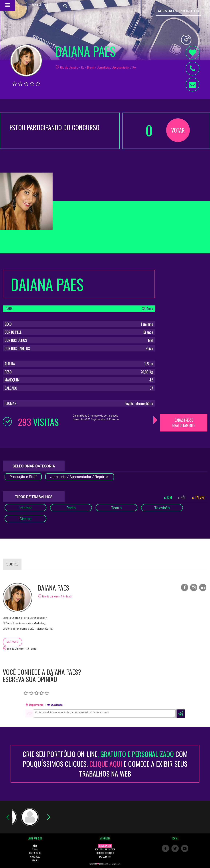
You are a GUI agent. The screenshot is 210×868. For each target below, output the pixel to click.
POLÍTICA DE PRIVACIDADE (105, 849)
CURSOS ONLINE (35, 853)
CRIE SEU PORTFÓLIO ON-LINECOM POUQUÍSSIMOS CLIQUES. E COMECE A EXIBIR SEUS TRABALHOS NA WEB (105, 764)
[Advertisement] (184, 324)
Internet (26, 508)
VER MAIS (12, 642)
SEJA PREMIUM (105, 846)
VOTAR (178, 130)
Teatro (116, 508)
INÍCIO (35, 846)
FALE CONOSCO (105, 857)
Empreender (116, 864)
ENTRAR (37, 5)
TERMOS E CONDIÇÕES (105, 853)
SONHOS (35, 860)
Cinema (25, 519)
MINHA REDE (35, 857)
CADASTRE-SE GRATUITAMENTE (184, 423)
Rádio (71, 508)
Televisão (162, 508)
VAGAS (35, 849)
